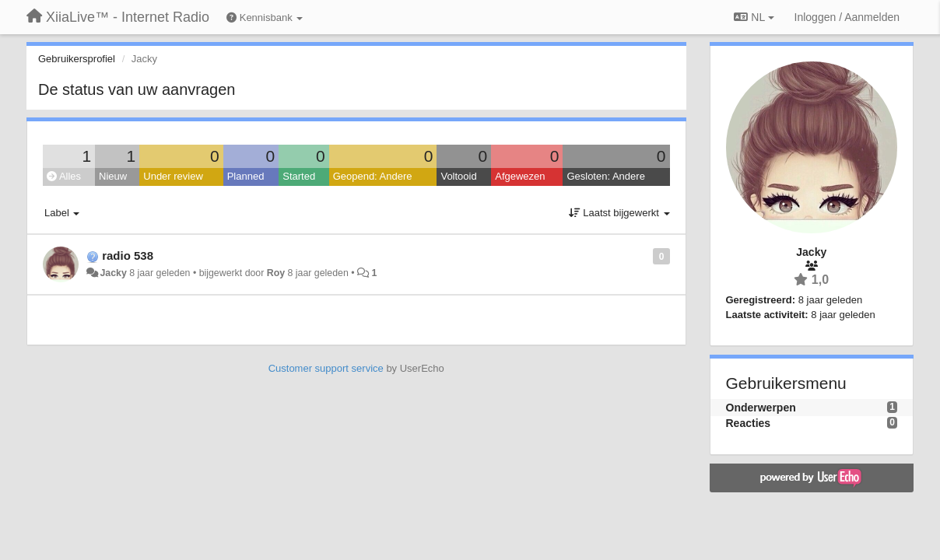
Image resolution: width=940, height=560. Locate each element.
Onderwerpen (761, 408)
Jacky (113, 273)
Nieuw (113, 176)
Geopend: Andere (373, 176)
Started (299, 176)
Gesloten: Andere (605, 176)
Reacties (749, 423)
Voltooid (458, 176)
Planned (246, 176)
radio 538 (128, 255)
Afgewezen (520, 176)
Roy (276, 273)
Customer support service (326, 368)
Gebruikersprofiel (77, 59)
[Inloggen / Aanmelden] (847, 17)
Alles (64, 176)
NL (754, 17)
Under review (173, 176)
